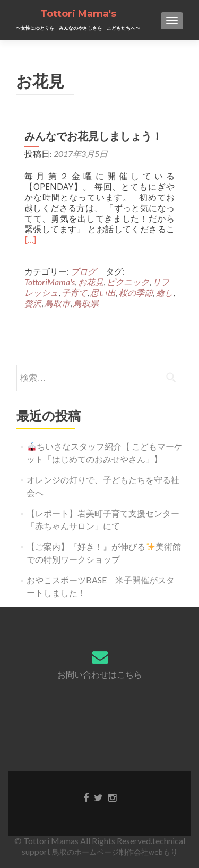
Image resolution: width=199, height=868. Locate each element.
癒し (165, 292)
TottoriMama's (50, 282)
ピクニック (128, 282)
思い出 (103, 292)
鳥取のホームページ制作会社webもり (115, 852)
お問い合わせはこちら (100, 674)
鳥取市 (57, 303)
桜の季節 (136, 292)
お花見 (91, 282)
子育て (74, 292)
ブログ (83, 271)
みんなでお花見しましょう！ (99, 136)
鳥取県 (86, 303)
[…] (30, 240)
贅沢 (33, 303)
